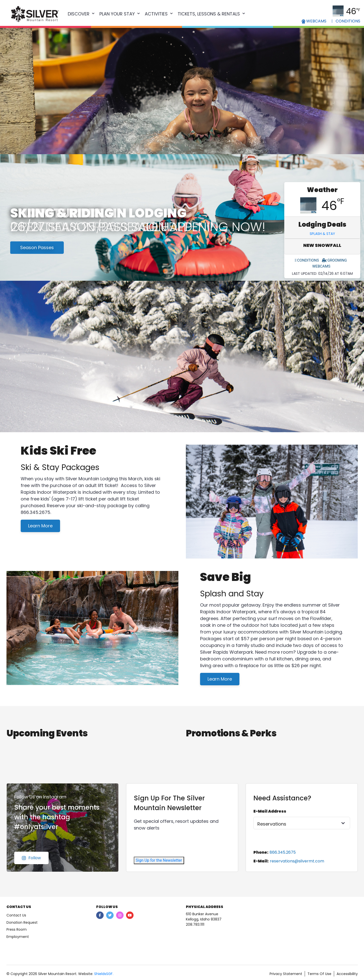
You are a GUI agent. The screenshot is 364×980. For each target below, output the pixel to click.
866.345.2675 (283, 852)
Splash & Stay (322, 234)
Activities (156, 14)
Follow (31, 858)
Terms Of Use (319, 974)
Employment (18, 937)
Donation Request (22, 922)
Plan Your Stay (117, 14)
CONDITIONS (346, 21)
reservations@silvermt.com (297, 861)
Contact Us (16, 915)
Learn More (40, 526)
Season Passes (37, 247)
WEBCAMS (314, 21)
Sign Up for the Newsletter (159, 860)
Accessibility (347, 974)
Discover (79, 14)
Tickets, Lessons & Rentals (209, 14)
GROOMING (334, 260)
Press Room (17, 929)
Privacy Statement (286, 974)
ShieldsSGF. (104, 974)
